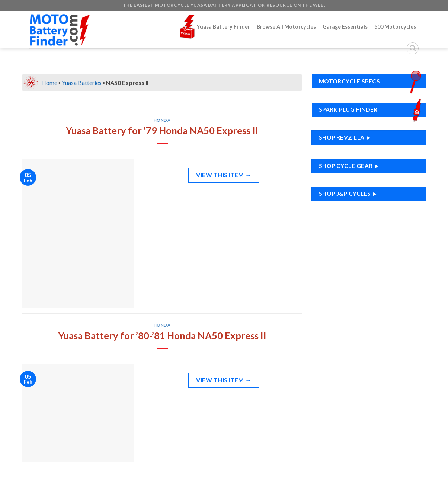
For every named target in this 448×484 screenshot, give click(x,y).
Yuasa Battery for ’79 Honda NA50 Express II (162, 130)
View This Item (224, 175)
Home (49, 82)
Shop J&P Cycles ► (348, 194)
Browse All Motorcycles (286, 27)
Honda (162, 120)
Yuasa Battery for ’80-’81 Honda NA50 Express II (162, 335)
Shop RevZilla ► (345, 137)
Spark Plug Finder (372, 110)
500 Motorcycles (395, 27)
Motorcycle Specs (372, 81)
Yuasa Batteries (82, 82)
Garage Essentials (345, 27)
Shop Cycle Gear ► (349, 166)
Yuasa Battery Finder (215, 27)
